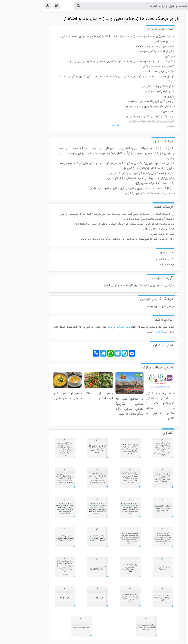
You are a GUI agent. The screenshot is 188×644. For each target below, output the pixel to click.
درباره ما (155, 640)
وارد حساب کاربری (77, 327)
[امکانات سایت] (15, 6)
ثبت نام (116, 332)
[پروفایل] (6, 6)
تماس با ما (167, 640)
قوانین (178, 640)
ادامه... (72, 125)
